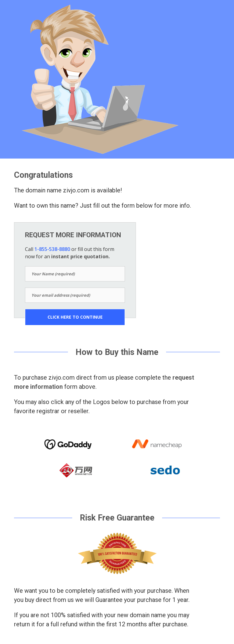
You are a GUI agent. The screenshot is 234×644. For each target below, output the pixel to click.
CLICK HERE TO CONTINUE (75, 317)
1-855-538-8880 (52, 249)
